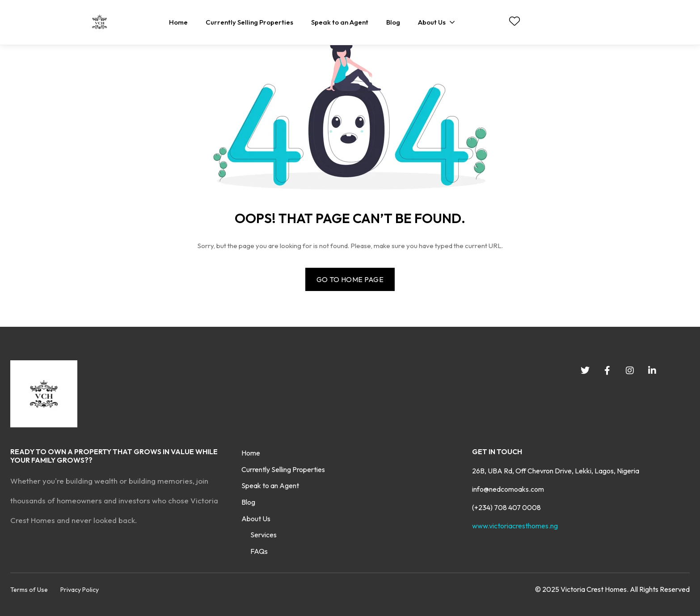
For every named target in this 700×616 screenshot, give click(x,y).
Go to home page (350, 279)
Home (251, 453)
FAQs (259, 551)
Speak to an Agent (270, 485)
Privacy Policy (80, 590)
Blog (248, 502)
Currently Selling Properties (283, 469)
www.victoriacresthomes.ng (515, 526)
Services (264, 535)
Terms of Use (29, 590)
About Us (256, 519)
